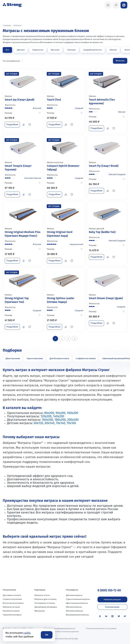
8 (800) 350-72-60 (109, 590)
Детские (21, 50)
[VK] (106, 616)
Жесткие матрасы (74, 611)
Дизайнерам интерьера (46, 607)
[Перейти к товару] (23, 101)
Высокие (55, 50)
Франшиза (40, 611)
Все (7, 50)
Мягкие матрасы (74, 607)
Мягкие (113, 50)
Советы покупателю (12, 599)
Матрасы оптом (42, 595)
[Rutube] (125, 616)
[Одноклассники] (100, 616)
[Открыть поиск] (108, 5)
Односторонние (35, 358)
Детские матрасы (74, 595)
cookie (27, 633)
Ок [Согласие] (47, 635)
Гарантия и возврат (12, 615)
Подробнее (12, 124)
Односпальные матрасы (78, 599)
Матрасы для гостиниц (45, 599)
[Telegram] (119, 616)
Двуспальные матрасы (77, 603)
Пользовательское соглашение (101, 628)
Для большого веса (59, 358)
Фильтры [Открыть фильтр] (120, 60)
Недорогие (38, 50)
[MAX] (112, 616)
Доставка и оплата (12, 595)
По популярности (11, 61)
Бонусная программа (13, 603)
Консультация (112, 607)
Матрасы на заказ (11, 607)
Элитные (71, 50)
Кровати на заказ (11, 611)
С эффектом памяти (86, 358)
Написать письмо (112, 599)
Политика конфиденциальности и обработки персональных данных (61, 630)
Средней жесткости (93, 50)
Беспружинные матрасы (77, 615)
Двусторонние (13, 358)
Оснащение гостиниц (45, 603)
